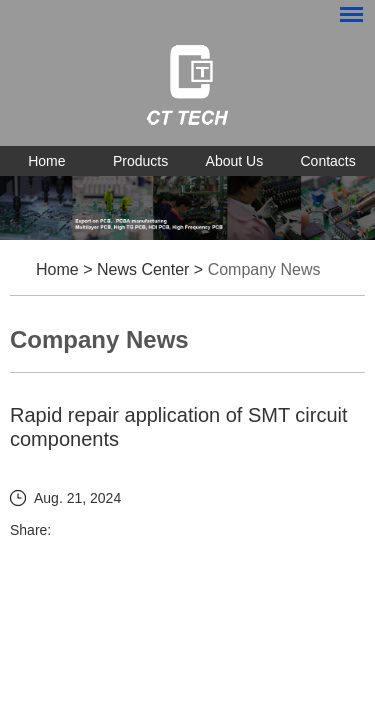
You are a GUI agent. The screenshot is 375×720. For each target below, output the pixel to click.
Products (140, 161)
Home (46, 161)
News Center (143, 269)
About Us (235, 161)
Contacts (328, 161)
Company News (264, 269)
